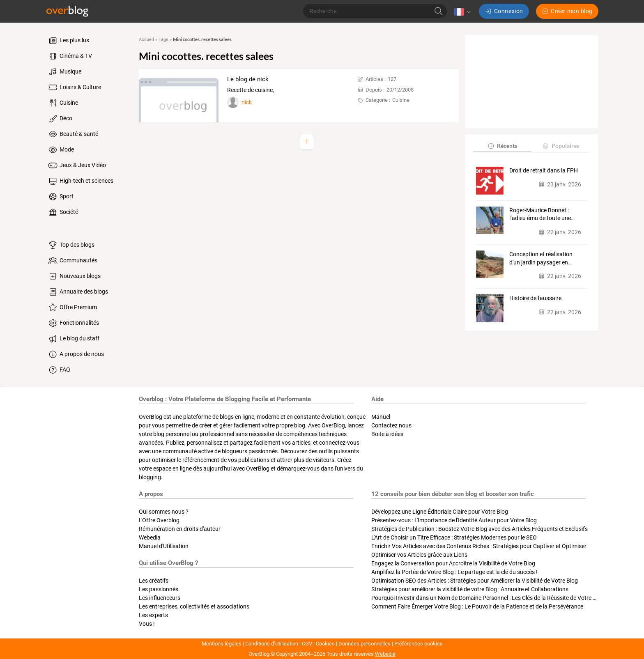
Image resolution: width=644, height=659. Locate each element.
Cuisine (63, 103)
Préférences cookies (419, 644)
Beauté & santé (73, 134)
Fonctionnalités (73, 323)
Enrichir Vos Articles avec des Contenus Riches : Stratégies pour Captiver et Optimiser (479, 546)
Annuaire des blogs (78, 292)
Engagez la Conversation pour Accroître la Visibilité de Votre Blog (453, 563)
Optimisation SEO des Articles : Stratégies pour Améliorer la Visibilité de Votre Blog (475, 581)
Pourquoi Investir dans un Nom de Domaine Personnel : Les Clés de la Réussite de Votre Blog (488, 598)
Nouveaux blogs (74, 276)
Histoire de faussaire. (536, 298)
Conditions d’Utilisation (272, 644)
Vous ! (147, 624)
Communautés (72, 261)
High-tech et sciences (80, 181)
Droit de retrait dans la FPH (544, 170)
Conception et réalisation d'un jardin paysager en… (541, 258)
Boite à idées (387, 434)
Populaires (560, 146)
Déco (60, 119)
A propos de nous (76, 354)
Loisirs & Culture (74, 87)
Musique (64, 72)
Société (63, 212)
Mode (61, 150)
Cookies (325, 644)
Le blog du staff (73, 339)
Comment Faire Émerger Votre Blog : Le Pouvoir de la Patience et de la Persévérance (477, 606)
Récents (502, 146)
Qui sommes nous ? (164, 512)
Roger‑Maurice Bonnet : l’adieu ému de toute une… (542, 214)
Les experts (153, 615)
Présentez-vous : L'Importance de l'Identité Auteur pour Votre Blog (454, 520)
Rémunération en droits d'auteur (180, 529)
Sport (60, 197)
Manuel (381, 417)
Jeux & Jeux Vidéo (77, 165)
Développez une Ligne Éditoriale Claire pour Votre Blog (440, 512)
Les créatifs (154, 581)
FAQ (59, 370)
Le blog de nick (248, 79)
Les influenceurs (160, 598)
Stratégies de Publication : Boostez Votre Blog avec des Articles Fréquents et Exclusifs (480, 529)
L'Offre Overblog (159, 520)
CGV (307, 644)
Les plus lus (68, 41)
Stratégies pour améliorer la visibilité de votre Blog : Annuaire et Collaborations (470, 589)
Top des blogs (71, 245)
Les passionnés (159, 589)
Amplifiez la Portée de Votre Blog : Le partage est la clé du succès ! (454, 572)
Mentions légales (222, 644)
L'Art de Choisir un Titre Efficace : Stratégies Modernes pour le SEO (454, 537)
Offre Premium (72, 308)
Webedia (150, 537)
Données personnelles (365, 644)
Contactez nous (391, 425)
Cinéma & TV (70, 56)
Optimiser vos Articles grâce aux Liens (419, 555)
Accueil (146, 40)
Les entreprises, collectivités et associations (194, 606)
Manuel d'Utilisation (164, 546)
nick (247, 102)
